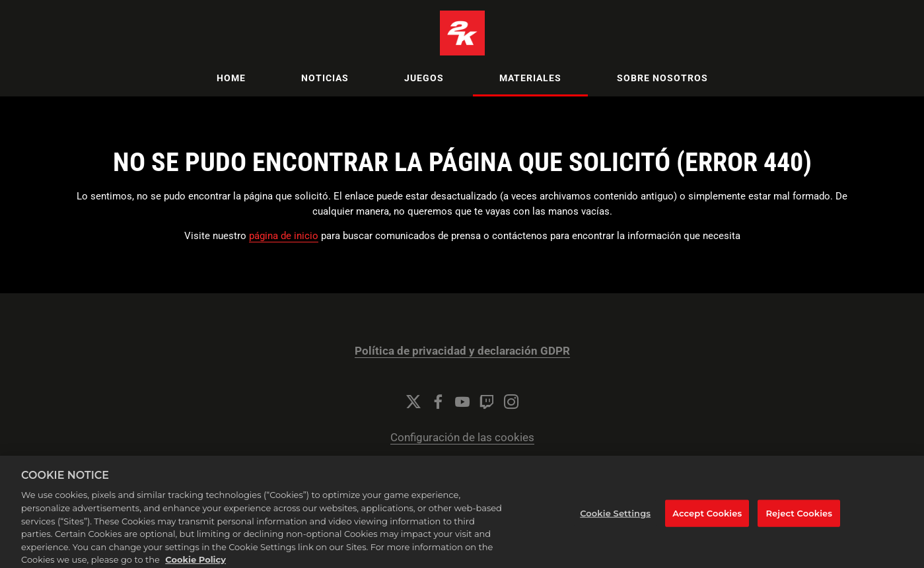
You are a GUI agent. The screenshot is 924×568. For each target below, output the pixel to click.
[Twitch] (487, 402)
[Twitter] (413, 402)
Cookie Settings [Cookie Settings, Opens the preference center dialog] (615, 524)
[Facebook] (438, 402)
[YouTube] (462, 402)
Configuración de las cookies (462, 438)
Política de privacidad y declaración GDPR (462, 351)
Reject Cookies (799, 524)
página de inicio (284, 236)
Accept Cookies (707, 524)
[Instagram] (511, 402)
